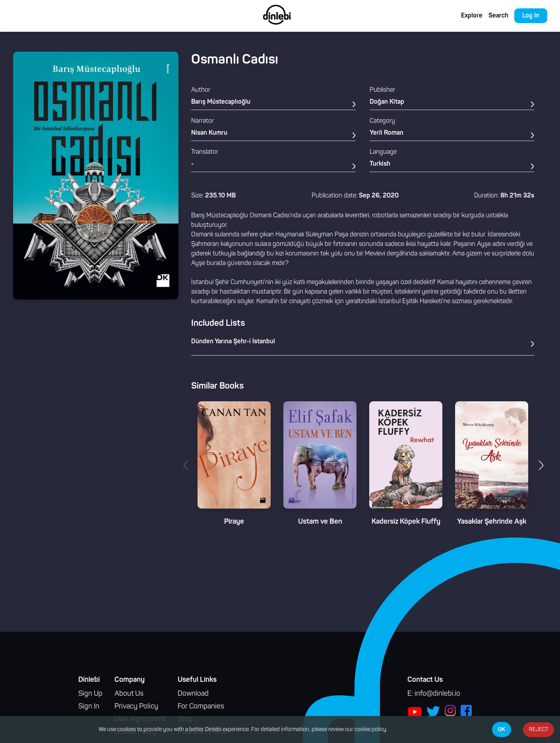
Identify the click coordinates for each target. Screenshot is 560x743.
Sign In (89, 707)
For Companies (201, 707)
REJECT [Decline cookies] (539, 730)
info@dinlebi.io (437, 694)
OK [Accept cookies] (502, 729)
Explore (472, 16)
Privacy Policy (136, 707)
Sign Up (90, 694)
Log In (531, 16)
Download (193, 694)
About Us (129, 694)
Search (498, 16)
